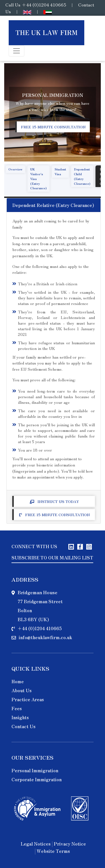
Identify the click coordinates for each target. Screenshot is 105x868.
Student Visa (60, 171)
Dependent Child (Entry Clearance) (82, 176)
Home (41, 116)
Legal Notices (36, 844)
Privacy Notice (70, 844)
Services (61, 116)
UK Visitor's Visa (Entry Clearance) (39, 178)
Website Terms (53, 851)
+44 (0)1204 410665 (44, 4)
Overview (15, 169)
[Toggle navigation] (17, 51)
